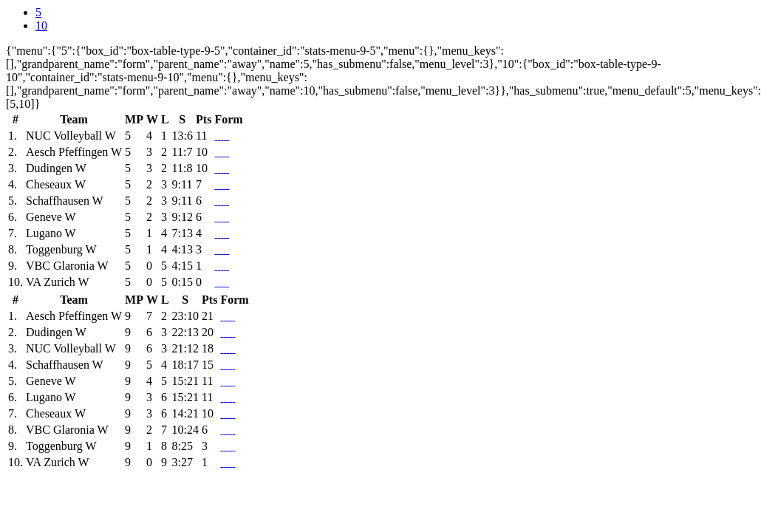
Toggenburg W (61, 249)
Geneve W (51, 217)
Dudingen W (56, 168)
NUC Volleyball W (71, 136)
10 (41, 25)
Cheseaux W (56, 184)
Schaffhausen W (65, 201)
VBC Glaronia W (67, 266)
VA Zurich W (58, 282)
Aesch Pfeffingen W (74, 152)
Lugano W (51, 233)
